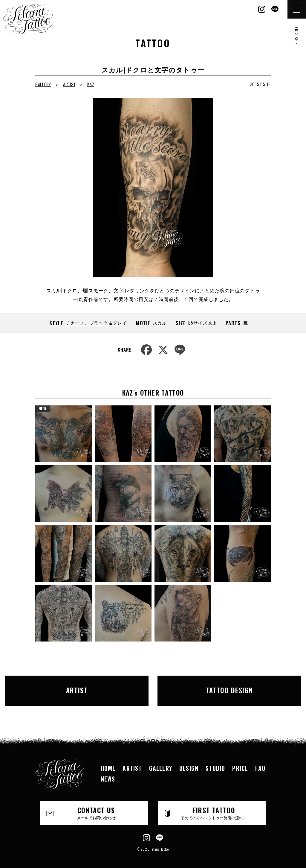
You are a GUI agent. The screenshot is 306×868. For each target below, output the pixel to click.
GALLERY (43, 84)
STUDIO (215, 762)
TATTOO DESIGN (216, 688)
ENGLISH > (297, 36)
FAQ (260, 762)
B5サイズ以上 (202, 323)
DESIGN (189, 762)
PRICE (240, 762)
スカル (160, 323)
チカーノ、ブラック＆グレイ (96, 323)
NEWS (108, 773)
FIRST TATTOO (214, 807)
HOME (108, 762)
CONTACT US (96, 807)
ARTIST (69, 84)
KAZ (91, 84)
